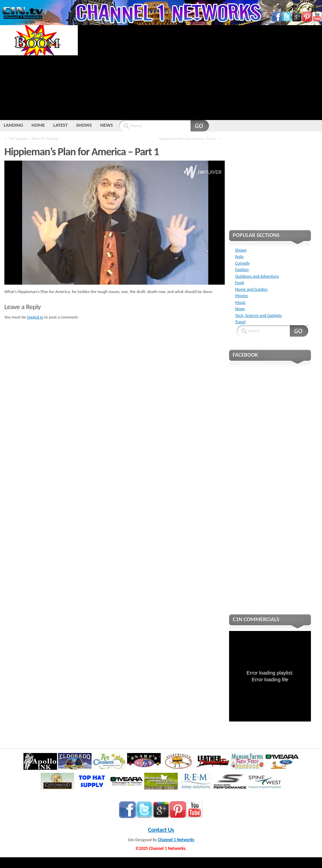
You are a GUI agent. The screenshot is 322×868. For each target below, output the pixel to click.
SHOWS (84, 125)
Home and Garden (251, 289)
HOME (38, 125)
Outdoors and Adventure (257, 276)
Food (239, 282)
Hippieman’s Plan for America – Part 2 (187, 138)
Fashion (242, 269)
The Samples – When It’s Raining (33, 138)
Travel (240, 322)
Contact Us (161, 830)
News (240, 309)
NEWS (107, 125)
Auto (239, 256)
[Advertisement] (158, 72)
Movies (241, 296)
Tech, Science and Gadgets (258, 315)
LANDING (13, 125)
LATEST (61, 125)
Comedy (242, 263)
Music (240, 302)
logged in (35, 317)
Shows (241, 250)
